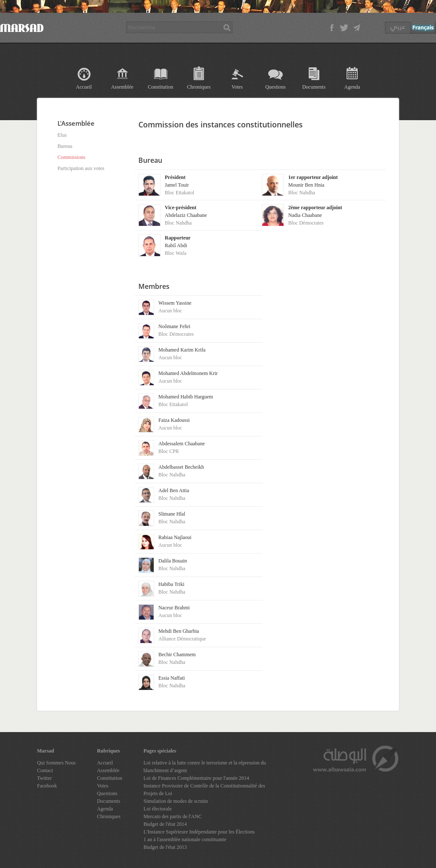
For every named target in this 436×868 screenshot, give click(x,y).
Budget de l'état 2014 (165, 824)
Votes (237, 87)
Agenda (352, 87)
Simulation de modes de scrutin (176, 801)
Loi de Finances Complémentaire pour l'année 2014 (196, 778)
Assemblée (122, 87)
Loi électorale (158, 809)
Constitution (160, 87)
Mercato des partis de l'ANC (173, 816)
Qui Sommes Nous (56, 763)
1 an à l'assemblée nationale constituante (185, 839)
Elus (62, 135)
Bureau (65, 146)
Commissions (71, 157)
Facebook (47, 786)
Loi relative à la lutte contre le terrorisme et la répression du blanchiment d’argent (205, 767)
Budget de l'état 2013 (165, 847)
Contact (45, 770)
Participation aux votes (81, 168)
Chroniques (199, 87)
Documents (314, 87)
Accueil (84, 87)
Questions (275, 87)
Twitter (44, 778)
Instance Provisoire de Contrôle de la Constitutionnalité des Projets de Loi (204, 790)
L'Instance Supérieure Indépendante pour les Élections (199, 832)
